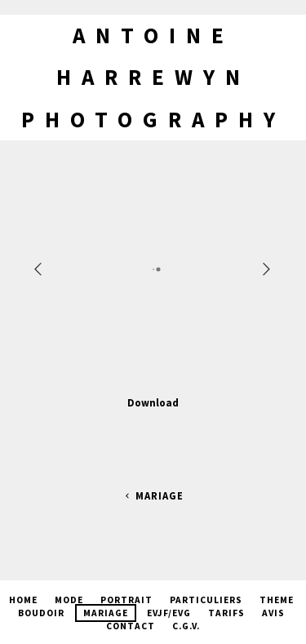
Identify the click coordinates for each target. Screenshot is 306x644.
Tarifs (226, 613)
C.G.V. (186, 626)
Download (153, 402)
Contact (131, 626)
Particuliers (206, 600)
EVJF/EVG (169, 613)
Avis (273, 613)
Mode (69, 600)
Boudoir (41, 613)
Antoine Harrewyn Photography (153, 77)
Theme (277, 600)
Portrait (126, 600)
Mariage (153, 496)
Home (23, 600)
